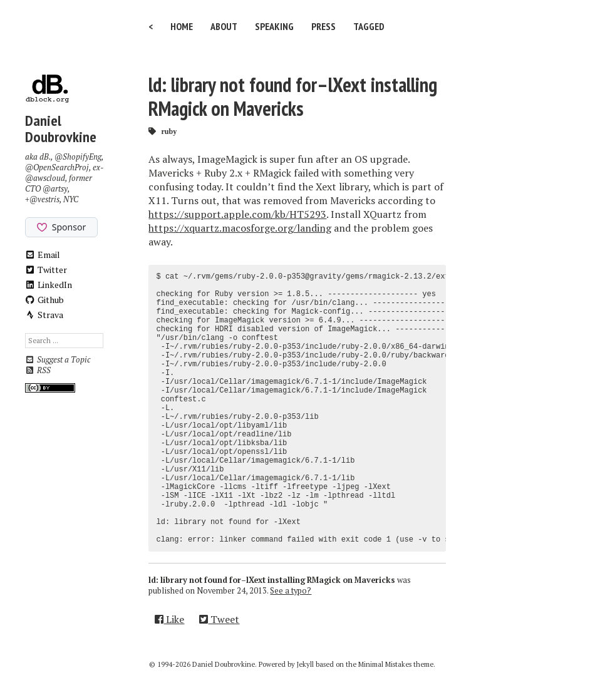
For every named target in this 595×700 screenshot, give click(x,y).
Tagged (369, 26)
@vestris (44, 199)
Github (45, 300)
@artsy (55, 189)
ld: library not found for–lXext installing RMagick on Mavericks (293, 96)
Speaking (274, 26)
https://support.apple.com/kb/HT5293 (237, 214)
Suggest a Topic (58, 360)
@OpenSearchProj (57, 167)
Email (43, 255)
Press (323, 26)
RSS (38, 370)
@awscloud (45, 178)
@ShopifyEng (78, 157)
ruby (169, 131)
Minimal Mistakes (385, 664)
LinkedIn (49, 285)
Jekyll (305, 664)
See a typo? (291, 591)
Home (182, 26)
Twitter (46, 270)
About (224, 26)
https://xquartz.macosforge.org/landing (240, 228)
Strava (44, 315)
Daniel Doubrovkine (61, 129)
